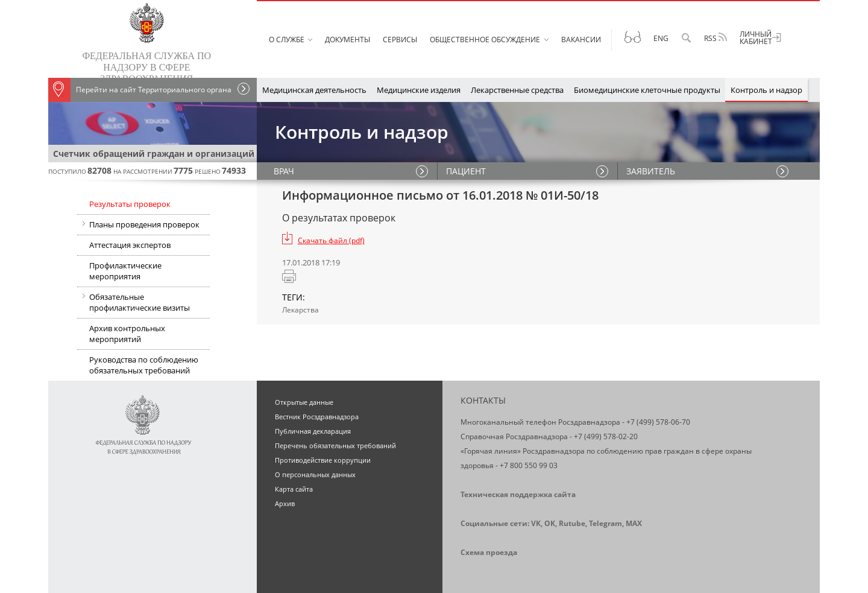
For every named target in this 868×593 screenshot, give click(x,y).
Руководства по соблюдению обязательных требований (144, 365)
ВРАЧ (285, 171)
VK (536, 523)
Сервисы (400, 40)
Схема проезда (489, 552)
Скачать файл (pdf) (331, 240)
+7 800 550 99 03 (529, 465)
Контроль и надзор (766, 90)
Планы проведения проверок (138, 226)
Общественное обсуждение (485, 40)
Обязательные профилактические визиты (134, 303)
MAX (634, 523)
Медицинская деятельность (314, 90)
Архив (285, 503)
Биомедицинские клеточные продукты (647, 90)
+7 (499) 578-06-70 (658, 422)
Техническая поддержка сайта (518, 494)
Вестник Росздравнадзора (317, 417)
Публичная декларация (313, 431)
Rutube (572, 523)
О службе (287, 40)
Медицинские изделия (419, 90)
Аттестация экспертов (130, 245)
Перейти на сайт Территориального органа (140, 90)
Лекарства (300, 310)
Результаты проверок (130, 204)
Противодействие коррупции (323, 460)
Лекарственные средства (517, 90)
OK (550, 523)
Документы (348, 40)
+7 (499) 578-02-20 (606, 436)
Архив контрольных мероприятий (127, 334)
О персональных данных (315, 474)
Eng (661, 38)
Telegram (605, 523)
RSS (715, 38)
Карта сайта (294, 489)
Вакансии (581, 40)
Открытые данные (304, 402)
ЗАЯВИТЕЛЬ (651, 171)
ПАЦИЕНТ (467, 171)
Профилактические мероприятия (125, 271)
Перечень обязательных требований (335, 446)
